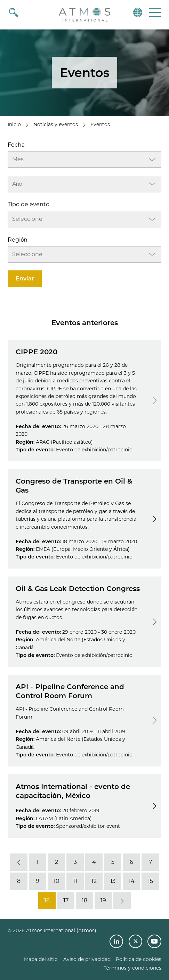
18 (84, 900)
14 (132, 881)
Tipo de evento (29, 204)
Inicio (14, 124)
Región (18, 240)
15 (150, 881)
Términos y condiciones (132, 968)
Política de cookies (139, 959)
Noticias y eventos (56, 124)
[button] (155, 12)
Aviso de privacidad (87, 959)
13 (113, 881)
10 (57, 881)
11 (75, 881)
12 (94, 881)
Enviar (25, 279)
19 (103, 900)
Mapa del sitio (41, 959)
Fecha (16, 145)
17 (66, 900)
